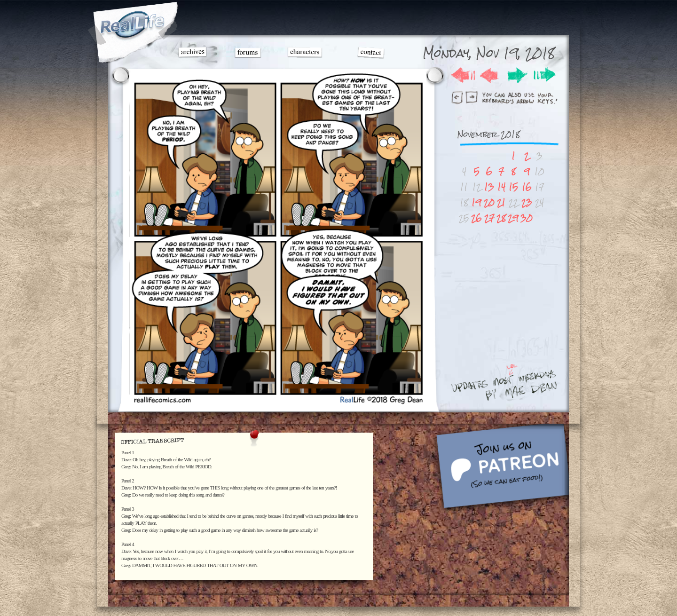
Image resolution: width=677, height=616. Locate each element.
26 (476, 218)
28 (501, 218)
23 (527, 202)
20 (489, 202)
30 (527, 218)
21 (501, 202)
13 (489, 187)
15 (513, 187)
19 (476, 202)
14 (501, 187)
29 (513, 218)
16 (527, 187)
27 (489, 218)
